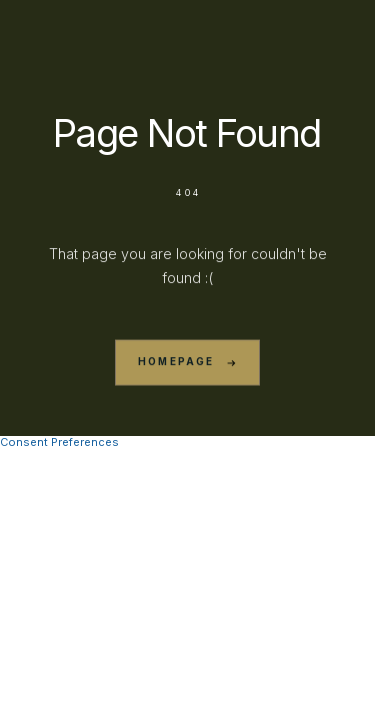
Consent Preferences (59, 442)
